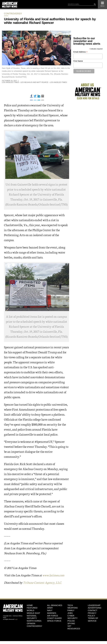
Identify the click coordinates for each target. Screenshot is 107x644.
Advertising (94, 608)
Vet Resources (74, 627)
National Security (32, 617)
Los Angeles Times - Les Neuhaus (17, 82)
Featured (32, 608)
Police (71, 621)
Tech (70, 605)
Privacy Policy (92, 614)
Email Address (80, 52)
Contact (92, 610)
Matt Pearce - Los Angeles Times (52, 82)
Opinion (31, 623)
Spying (71, 623)
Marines (52, 613)
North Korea (34, 621)
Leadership (94, 605)
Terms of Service (93, 620)
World (31, 610)
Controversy (13, 14)
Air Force (52, 616)
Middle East (33, 613)
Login (16, 619)
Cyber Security (73, 617)
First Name (78, 61)
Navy (50, 610)
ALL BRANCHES (55, 605)
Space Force (54, 621)
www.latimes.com (53, 575)
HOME (30, 605)
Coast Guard (54, 618)
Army (50, 608)
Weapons (73, 608)
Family (71, 610)
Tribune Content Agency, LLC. (42, 582)
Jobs (70, 613)
